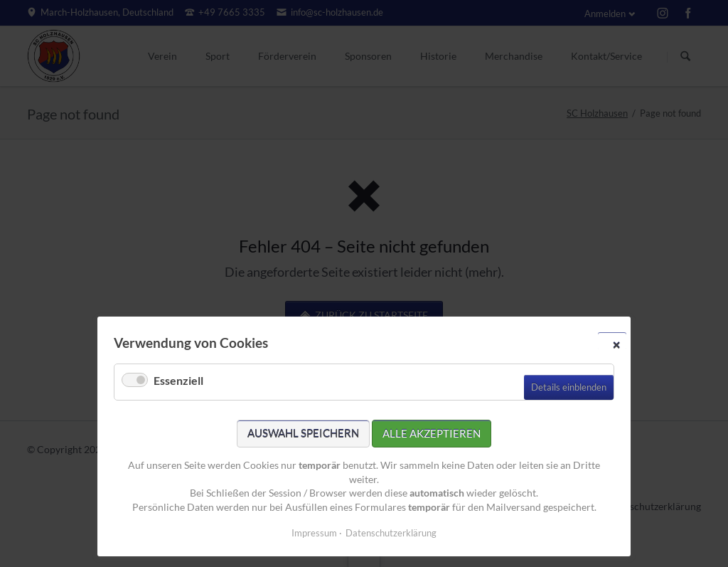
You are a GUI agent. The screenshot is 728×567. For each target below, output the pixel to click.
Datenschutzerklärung (391, 533)
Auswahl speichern (303, 433)
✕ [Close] (616, 344)
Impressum (314, 533)
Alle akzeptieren (432, 433)
